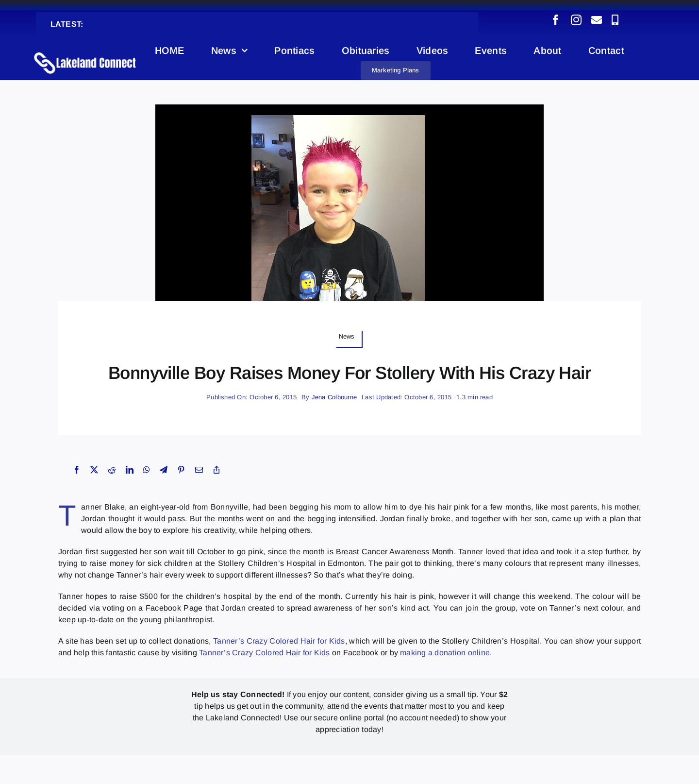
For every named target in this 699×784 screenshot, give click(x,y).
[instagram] (576, 20)
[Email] (199, 470)
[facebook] (556, 20)
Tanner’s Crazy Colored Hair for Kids (279, 641)
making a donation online (445, 653)
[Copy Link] (216, 470)
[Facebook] (77, 470)
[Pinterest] (181, 470)
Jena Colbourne (334, 397)
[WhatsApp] (147, 470)
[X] (94, 470)
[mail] (597, 20)
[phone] (615, 20)
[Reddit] (112, 470)
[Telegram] (164, 470)
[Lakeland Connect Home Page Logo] (85, 52)
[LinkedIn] (130, 470)
